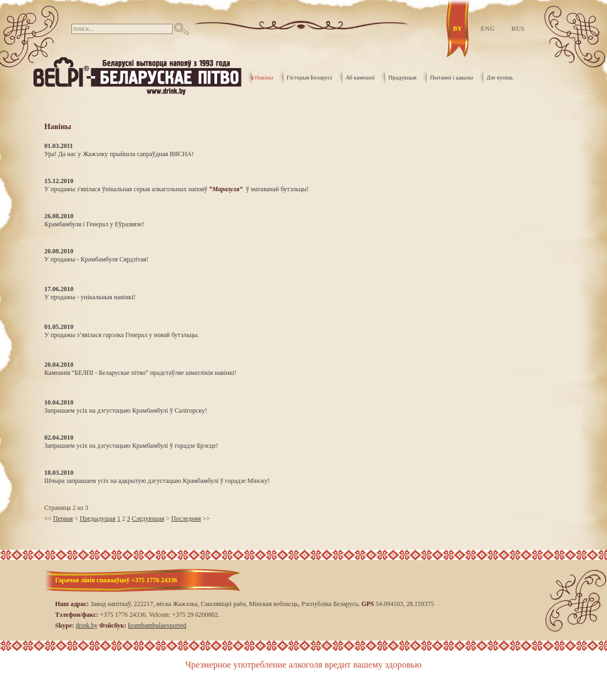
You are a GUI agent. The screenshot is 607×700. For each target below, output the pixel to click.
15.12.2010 (59, 181)
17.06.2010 (59, 289)
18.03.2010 (59, 473)
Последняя (186, 519)
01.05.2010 (59, 327)
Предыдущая (98, 519)
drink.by (86, 625)
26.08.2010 (59, 216)
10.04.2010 (59, 402)
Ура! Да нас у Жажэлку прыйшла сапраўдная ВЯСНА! (119, 154)
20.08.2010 (59, 251)
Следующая (148, 519)
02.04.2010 (59, 437)
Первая (63, 519)
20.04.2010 (59, 365)
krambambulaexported (157, 625)
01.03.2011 (59, 146)
